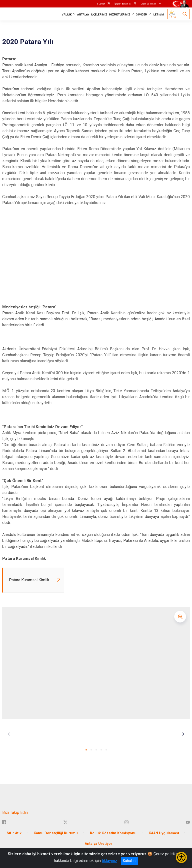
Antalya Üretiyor (98, 844)
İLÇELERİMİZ (99, 15)
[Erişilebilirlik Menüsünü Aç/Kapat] (181, 857)
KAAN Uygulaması (164, 833)
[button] (86, 750)
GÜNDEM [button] (141, 15)
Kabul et (129, 861)
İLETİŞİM (158, 15)
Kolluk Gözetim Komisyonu (113, 833)
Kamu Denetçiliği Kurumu (56, 833)
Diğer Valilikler (149, 4)
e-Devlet (101, 4)
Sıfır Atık (14, 833)
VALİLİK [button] (67, 15)
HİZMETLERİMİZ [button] (120, 15)
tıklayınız (109, 861)
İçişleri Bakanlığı (123, 4)
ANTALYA (83, 15)
